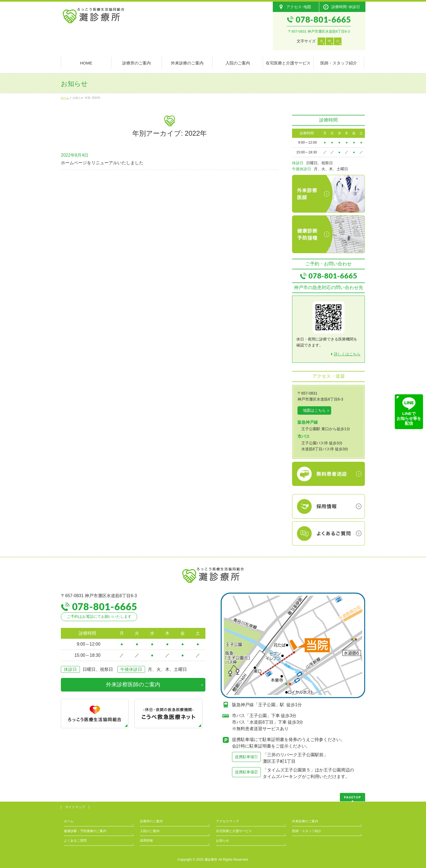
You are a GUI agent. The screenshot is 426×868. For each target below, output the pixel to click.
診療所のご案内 (151, 821)
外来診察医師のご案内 (133, 684)
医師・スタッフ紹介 (307, 831)
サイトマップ (75, 807)
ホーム (69, 821)
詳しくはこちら (347, 354)
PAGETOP (353, 797)
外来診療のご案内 (305, 821)
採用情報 (146, 841)
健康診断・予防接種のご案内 (85, 831)
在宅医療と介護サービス (234, 831)
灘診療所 (211, 860)
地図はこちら (314, 410)
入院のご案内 (150, 831)
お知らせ (223, 841)
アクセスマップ (227, 821)
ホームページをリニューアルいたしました (102, 163)
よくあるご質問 (75, 841)
